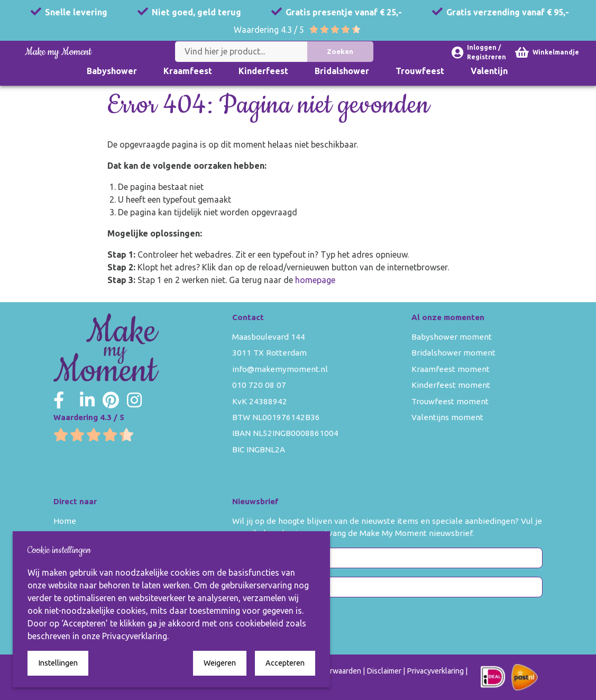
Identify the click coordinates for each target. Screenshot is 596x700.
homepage (315, 280)
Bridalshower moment (453, 353)
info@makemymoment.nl (280, 369)
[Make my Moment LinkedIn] (87, 400)
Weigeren (220, 663)
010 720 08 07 (259, 385)
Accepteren (285, 663)
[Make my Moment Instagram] (134, 400)
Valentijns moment (447, 417)
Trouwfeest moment (450, 401)
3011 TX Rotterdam (269, 353)
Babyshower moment (452, 337)
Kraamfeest (188, 71)
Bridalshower (342, 71)
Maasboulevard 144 (269, 337)
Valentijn (489, 71)
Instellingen (58, 663)
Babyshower (112, 71)
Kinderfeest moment (451, 385)
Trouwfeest (420, 71)
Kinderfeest (263, 71)
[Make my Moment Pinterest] (111, 400)
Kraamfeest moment (451, 369)
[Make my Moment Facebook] (59, 400)
